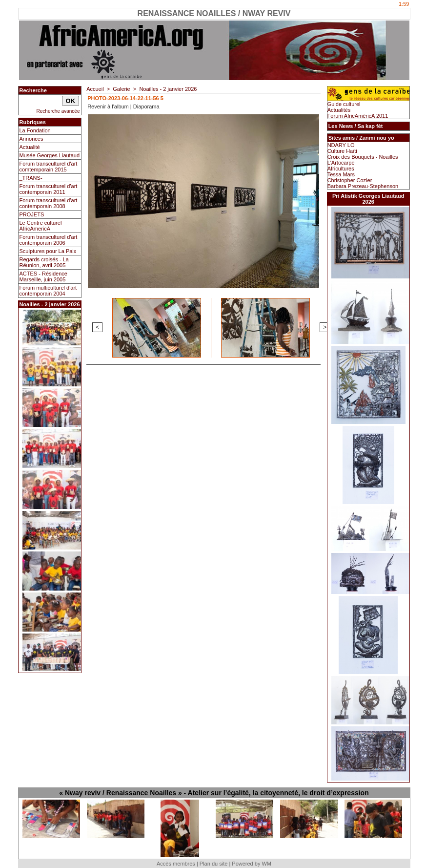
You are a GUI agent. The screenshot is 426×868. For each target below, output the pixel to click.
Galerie (121, 89)
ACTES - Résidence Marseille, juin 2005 (43, 276)
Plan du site (213, 864)
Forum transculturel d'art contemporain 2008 (49, 203)
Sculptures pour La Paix (48, 251)
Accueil (95, 89)
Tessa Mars (341, 174)
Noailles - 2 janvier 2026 (168, 89)
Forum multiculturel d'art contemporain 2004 (48, 291)
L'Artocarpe (341, 163)
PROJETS (32, 214)
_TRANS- (31, 178)
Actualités (339, 110)
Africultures (341, 169)
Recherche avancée (58, 111)
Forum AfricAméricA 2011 (358, 116)
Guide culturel (344, 104)
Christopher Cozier (350, 180)
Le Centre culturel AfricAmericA (41, 226)
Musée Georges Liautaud (50, 155)
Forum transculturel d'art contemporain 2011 (49, 189)
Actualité (30, 147)
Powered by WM (252, 864)
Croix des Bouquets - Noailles (363, 157)
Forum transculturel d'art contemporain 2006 (49, 240)
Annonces (31, 139)
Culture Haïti (342, 151)
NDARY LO (341, 145)
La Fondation (35, 130)
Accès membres (176, 864)
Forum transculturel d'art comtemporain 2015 (49, 167)
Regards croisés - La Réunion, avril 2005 (44, 262)
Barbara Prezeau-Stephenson (363, 186)
